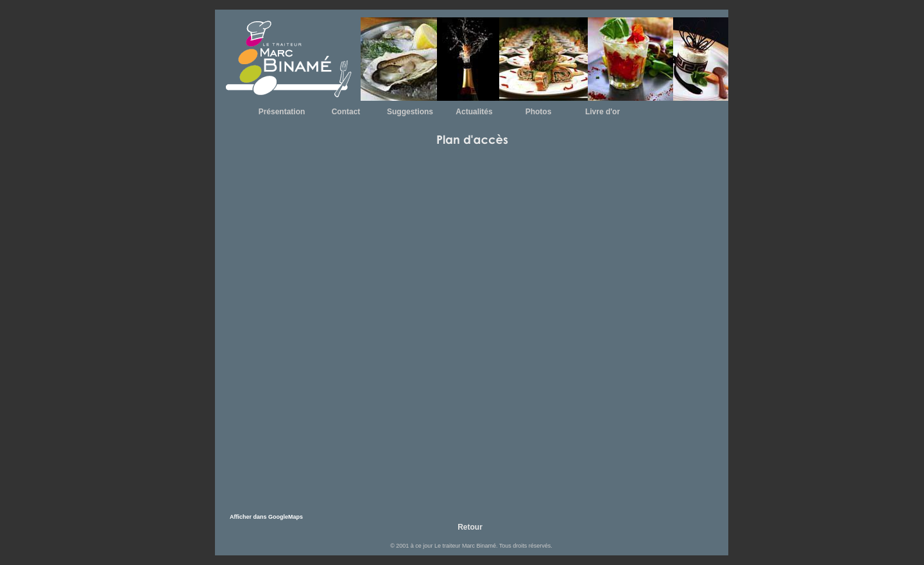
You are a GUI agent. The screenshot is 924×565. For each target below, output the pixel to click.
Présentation (282, 112)
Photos (539, 112)
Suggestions (410, 112)
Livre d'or (603, 112)
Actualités (474, 112)
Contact (346, 112)
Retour (470, 527)
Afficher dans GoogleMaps (266, 517)
